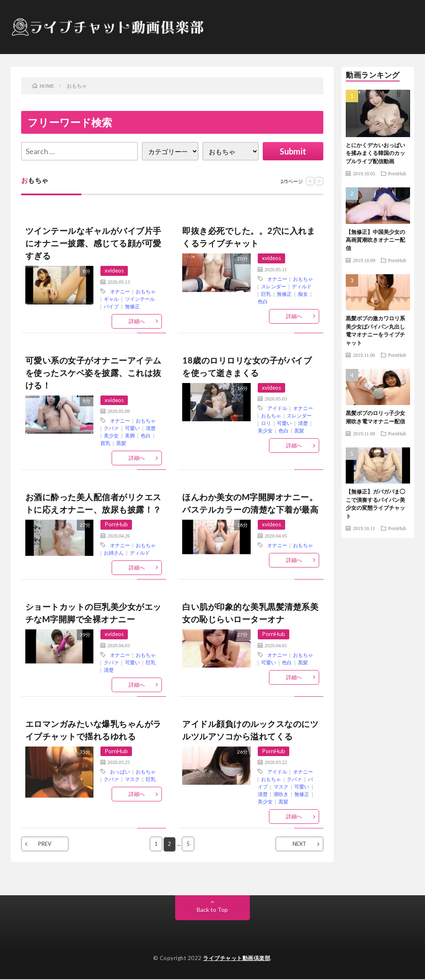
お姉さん (114, 553)
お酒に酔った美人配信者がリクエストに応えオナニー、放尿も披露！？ (93, 504)
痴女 (303, 294)
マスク (132, 780)
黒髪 (121, 443)
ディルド (302, 286)
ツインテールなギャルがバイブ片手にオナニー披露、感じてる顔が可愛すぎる (93, 243)
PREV (45, 845)
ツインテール (140, 299)
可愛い (132, 428)
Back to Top (212, 910)
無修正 (132, 306)
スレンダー (274, 286)
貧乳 (105, 443)
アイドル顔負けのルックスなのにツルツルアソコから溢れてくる (250, 730)
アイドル (277, 408)
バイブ (111, 306)
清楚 (151, 428)
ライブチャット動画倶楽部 (237, 958)
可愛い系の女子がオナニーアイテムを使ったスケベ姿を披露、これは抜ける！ (93, 373)
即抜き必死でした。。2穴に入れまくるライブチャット (249, 237)
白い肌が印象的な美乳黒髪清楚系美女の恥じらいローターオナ (250, 613)
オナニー (120, 291)
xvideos (115, 271)
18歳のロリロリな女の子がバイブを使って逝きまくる (247, 366)
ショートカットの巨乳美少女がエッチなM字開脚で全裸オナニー (93, 613)
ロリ (266, 423)
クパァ (111, 428)
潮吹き (281, 795)
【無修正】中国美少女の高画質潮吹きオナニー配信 (375, 240)
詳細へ (137, 321)
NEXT (299, 845)
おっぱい (120, 772)
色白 (263, 301)
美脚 (130, 436)
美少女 (111, 436)
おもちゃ (146, 291)
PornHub (116, 525)
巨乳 (266, 294)
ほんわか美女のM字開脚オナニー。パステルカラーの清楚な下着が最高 (250, 504)
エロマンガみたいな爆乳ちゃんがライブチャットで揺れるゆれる (93, 730)
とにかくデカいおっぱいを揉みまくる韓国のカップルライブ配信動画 (375, 153)
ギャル (111, 299)
